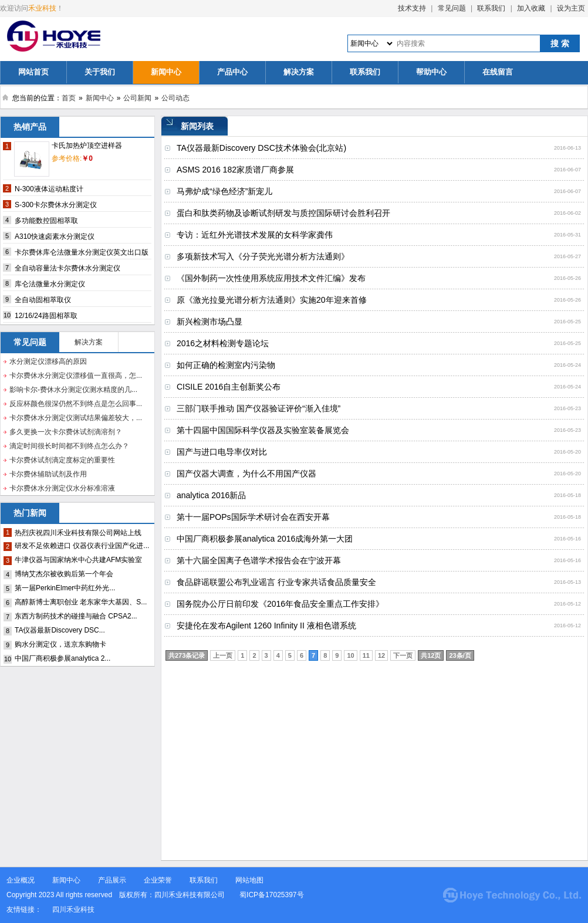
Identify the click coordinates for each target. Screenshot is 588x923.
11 (366, 655)
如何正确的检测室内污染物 (226, 365)
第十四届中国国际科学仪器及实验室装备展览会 (263, 430)
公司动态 (175, 98)
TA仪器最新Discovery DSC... (60, 630)
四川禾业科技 (73, 910)
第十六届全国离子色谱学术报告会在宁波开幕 (259, 560)
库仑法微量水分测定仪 (50, 284)
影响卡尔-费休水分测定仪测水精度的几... (73, 390)
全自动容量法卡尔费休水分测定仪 (67, 268)
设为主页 (571, 8)
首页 (69, 98)
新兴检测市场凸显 (209, 322)
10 (350, 655)
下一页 (403, 655)
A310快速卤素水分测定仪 (55, 236)
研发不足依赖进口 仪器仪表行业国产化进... (82, 546)
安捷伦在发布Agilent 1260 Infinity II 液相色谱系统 (266, 626)
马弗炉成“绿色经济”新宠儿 (224, 191)
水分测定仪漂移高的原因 (48, 361)
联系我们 (491, 8)
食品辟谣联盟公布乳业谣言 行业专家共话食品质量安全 (276, 582)
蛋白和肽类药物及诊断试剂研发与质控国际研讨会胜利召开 (283, 213)
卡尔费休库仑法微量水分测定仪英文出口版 (82, 252)
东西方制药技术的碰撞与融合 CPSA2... (76, 616)
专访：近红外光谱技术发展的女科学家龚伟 (255, 235)
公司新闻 (137, 98)
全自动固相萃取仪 (43, 300)
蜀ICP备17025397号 (273, 895)
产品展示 (112, 880)
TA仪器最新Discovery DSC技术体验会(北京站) (261, 148)
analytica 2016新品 (211, 495)
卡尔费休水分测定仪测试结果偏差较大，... (76, 418)
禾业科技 (42, 8)
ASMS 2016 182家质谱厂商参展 (235, 170)
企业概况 (21, 880)
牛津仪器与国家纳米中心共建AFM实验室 (78, 560)
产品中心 (232, 72)
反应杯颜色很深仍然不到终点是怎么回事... (76, 404)
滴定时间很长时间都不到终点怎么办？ (69, 446)
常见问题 (452, 8)
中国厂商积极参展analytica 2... (62, 658)
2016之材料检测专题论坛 (223, 343)
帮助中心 (431, 72)
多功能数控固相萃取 (46, 221)
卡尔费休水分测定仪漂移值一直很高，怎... (76, 376)
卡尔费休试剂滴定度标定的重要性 (62, 460)
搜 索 (560, 43)
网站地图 (249, 880)
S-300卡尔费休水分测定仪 (56, 205)
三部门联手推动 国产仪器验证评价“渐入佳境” (258, 408)
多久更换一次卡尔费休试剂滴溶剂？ (66, 432)
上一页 (223, 655)
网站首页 (33, 72)
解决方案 (299, 72)
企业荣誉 (158, 880)
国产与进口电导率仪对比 (222, 452)
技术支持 (412, 8)
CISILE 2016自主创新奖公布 (229, 387)
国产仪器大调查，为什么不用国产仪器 (246, 474)
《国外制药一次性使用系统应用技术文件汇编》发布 (271, 278)
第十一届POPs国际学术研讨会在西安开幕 (253, 517)
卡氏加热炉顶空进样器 (87, 146)
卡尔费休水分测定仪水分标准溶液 (62, 488)
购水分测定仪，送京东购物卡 (60, 644)
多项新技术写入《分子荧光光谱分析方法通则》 (263, 256)
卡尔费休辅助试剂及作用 (48, 474)
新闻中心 (166, 72)
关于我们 (100, 72)
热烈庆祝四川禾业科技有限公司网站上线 (78, 533)
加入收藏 (531, 8)
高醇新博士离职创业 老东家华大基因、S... (81, 602)
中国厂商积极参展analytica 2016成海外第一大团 (265, 539)
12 (381, 655)
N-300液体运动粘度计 (49, 189)
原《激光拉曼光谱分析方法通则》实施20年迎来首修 (272, 300)
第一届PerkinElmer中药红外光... (65, 588)
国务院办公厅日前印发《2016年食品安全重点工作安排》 (280, 604)
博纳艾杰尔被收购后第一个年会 (64, 574)
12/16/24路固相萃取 (46, 316)
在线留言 (498, 72)
